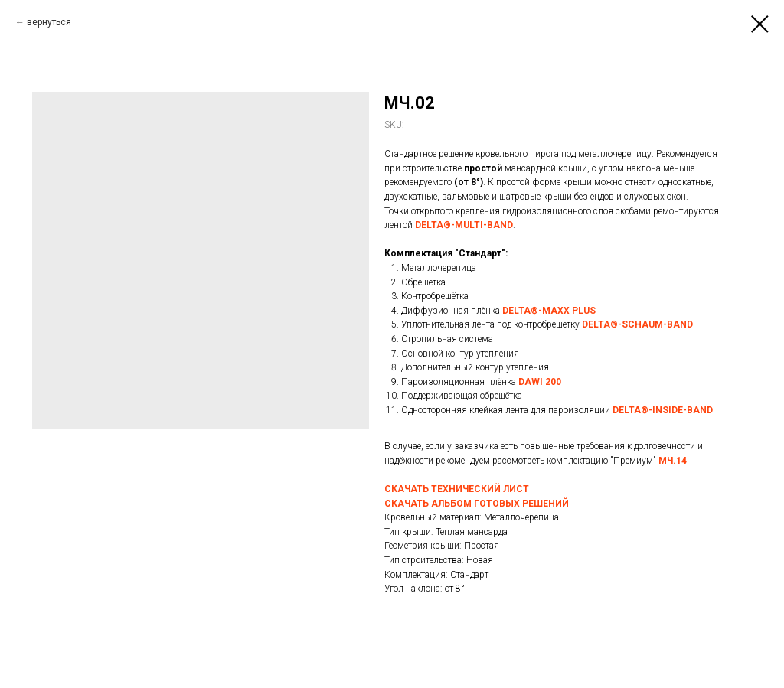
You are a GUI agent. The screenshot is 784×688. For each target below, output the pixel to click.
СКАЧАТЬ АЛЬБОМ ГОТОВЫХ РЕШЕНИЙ (477, 504)
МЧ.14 (673, 461)
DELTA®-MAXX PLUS (549, 311)
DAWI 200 (540, 382)
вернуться (49, 22)
